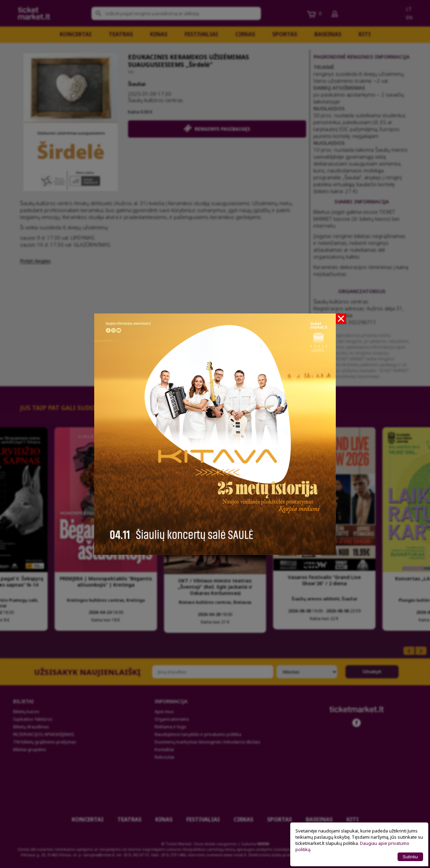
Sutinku (410, 857)
